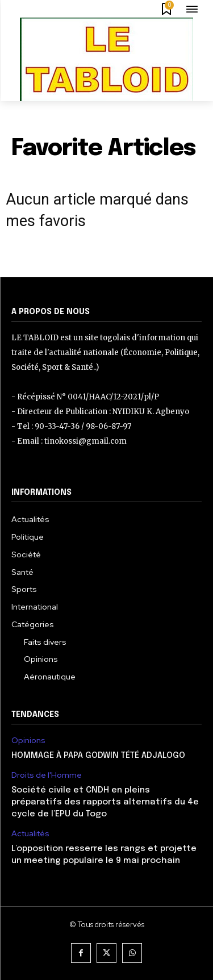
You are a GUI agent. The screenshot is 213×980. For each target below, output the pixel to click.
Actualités (30, 834)
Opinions (28, 741)
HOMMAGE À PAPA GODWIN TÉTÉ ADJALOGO (98, 756)
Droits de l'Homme (47, 775)
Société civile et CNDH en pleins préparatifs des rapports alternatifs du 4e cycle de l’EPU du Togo (105, 802)
